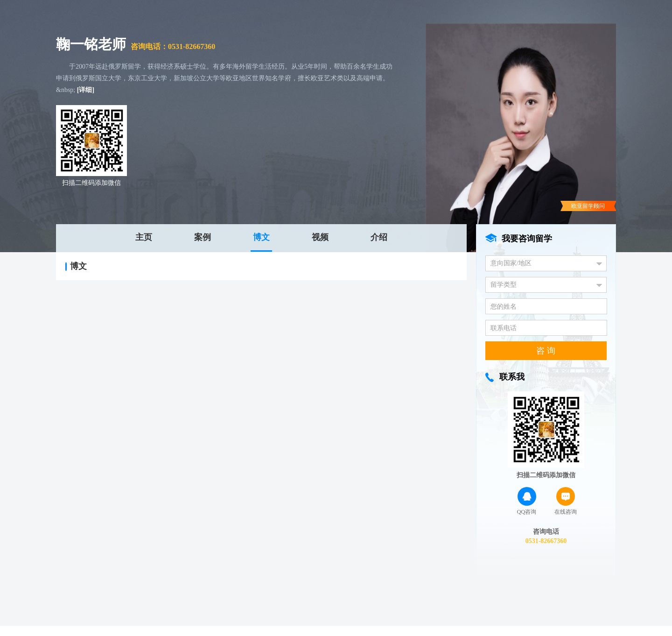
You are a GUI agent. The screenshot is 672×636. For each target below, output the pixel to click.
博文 (261, 237)
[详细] (86, 90)
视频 (320, 237)
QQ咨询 (527, 501)
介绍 (379, 237)
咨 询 (546, 351)
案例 (203, 237)
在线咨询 (566, 501)
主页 (144, 237)
